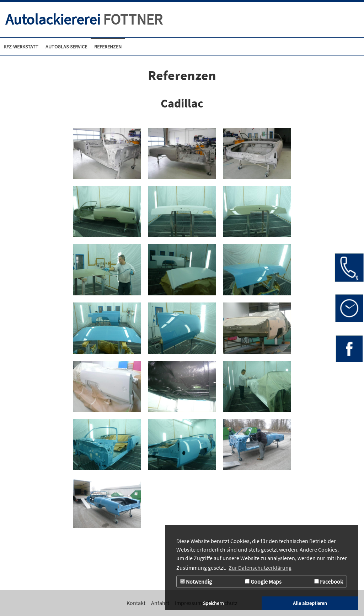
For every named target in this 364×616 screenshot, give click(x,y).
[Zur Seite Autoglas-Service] (66, 47)
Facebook (329, 581)
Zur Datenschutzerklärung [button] (260, 568)
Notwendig (196, 581)
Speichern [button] (213, 603)
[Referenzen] (108, 47)
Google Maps (263, 581)
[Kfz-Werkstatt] (21, 47)
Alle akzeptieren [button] (310, 603)
